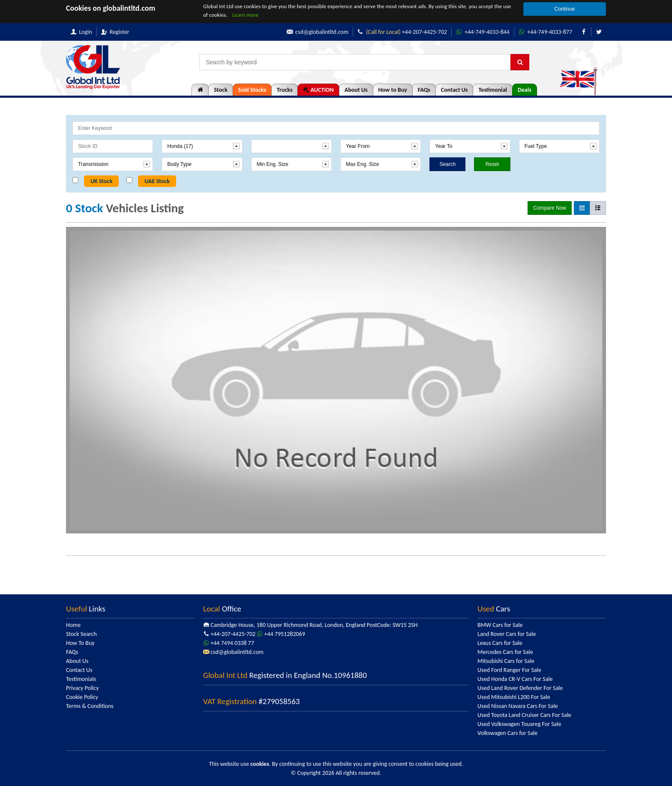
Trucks (285, 90)
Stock (220, 90)
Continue (564, 9)
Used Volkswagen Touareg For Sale (519, 724)
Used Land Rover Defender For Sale (520, 688)
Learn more (245, 15)
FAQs (424, 90)
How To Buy (80, 643)
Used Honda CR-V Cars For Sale (515, 679)
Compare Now (550, 208)
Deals (525, 90)
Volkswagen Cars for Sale (507, 733)
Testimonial (493, 90)
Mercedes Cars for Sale (505, 652)
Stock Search (81, 634)
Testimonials (81, 679)
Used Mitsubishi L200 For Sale (514, 697)
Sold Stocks (252, 90)
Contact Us (454, 90)
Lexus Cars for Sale (500, 643)
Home (73, 625)
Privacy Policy (82, 688)
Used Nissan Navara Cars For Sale (518, 706)
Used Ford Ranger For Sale (509, 670)
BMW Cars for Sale (500, 625)
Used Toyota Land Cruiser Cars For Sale (524, 715)
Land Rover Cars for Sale (507, 634)
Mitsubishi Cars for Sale (506, 661)
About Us (356, 90)
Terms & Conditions (90, 706)
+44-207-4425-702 (402, 32)
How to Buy (393, 90)
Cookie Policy (82, 697)
